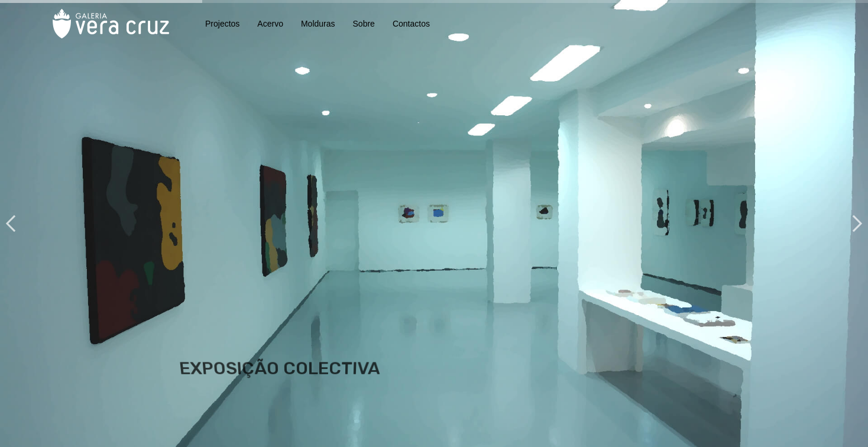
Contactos (411, 24)
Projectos (222, 24)
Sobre (364, 24)
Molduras (318, 24)
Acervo (270, 24)
